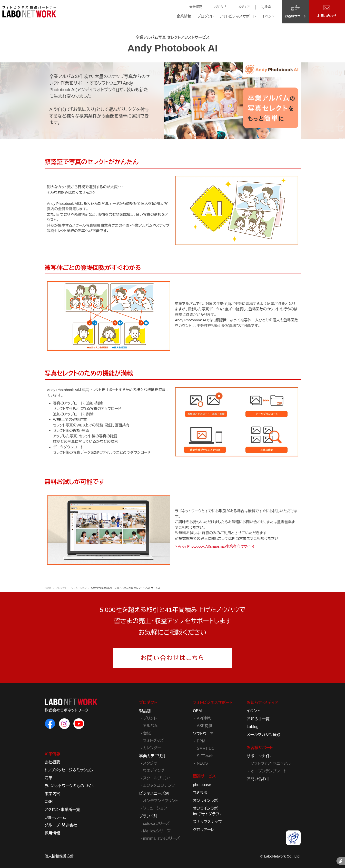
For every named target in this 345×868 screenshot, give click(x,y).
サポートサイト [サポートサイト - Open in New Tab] (259, 756)
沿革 (49, 778)
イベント (268, 16)
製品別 (145, 711)
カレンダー (152, 748)
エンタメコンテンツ (159, 785)
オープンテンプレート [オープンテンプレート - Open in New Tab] (269, 771)
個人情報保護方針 (59, 856)
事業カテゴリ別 (152, 756)
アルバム (150, 726)
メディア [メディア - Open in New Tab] (244, 7)
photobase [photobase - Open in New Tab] (202, 785)
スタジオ (150, 763)
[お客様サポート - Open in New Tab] (295, 12)
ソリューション (155, 808)
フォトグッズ (153, 741)
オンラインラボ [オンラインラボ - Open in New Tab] (205, 801)
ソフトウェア (203, 734)
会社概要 (196, 7)
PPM (201, 741)
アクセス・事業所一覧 (62, 810)
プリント (150, 718)
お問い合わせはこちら (172, 658)
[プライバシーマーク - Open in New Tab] (293, 838)
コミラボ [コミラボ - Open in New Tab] (200, 793)
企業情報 (184, 16)
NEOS (202, 763)
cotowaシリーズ (156, 824)
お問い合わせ (258, 779)
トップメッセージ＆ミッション (69, 770)
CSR (49, 802)
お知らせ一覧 (258, 719)
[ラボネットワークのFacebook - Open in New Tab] (50, 724)
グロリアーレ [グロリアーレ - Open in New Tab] (204, 830)
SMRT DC (206, 748)
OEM (197, 711)
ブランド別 (148, 816)
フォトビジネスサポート (238, 16)
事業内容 (52, 794)
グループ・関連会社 (61, 825)
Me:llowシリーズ (157, 831)
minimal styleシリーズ (162, 838)
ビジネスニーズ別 (154, 794)
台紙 (147, 733)
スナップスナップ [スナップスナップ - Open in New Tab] (207, 822)
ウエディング (154, 771)
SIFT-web (205, 756)
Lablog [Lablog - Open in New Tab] (253, 727)
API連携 (204, 718)
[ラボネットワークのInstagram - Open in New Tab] (64, 724)
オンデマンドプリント (161, 801)
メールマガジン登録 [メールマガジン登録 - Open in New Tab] (264, 735)
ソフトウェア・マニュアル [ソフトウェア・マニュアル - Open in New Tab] (271, 764)
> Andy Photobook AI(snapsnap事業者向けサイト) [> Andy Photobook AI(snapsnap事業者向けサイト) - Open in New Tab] (215, 546)
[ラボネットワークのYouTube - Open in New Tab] (79, 724)
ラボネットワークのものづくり (70, 786)
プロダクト (206, 16)
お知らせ (220, 7)
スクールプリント (157, 778)
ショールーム (55, 817)
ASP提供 (205, 726)
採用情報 (52, 833)
